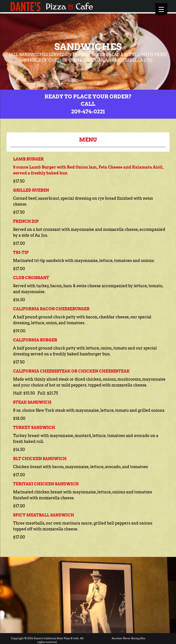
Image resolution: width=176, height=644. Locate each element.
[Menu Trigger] (161, 9)
